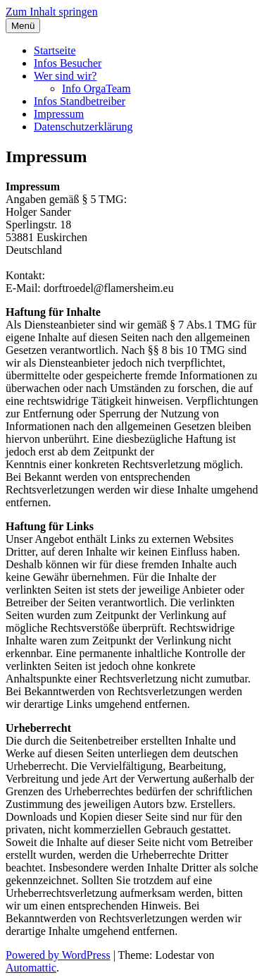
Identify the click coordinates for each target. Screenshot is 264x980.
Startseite (55, 50)
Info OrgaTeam (96, 88)
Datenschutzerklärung (83, 127)
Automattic (31, 968)
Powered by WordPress (58, 955)
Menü (23, 26)
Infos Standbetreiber (80, 101)
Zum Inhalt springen (52, 12)
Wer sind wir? (65, 76)
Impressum (59, 114)
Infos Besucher (68, 63)
